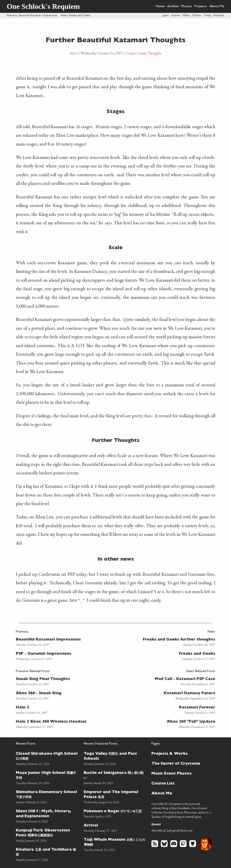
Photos (186, 7)
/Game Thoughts (149, 53)
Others (197, 16)
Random (219, 16)
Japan (166, 16)
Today (208, 16)
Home (160, 7)
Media (186, 16)
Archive (173, 7)
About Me (217, 7)
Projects (201, 7)
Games (176, 16)
